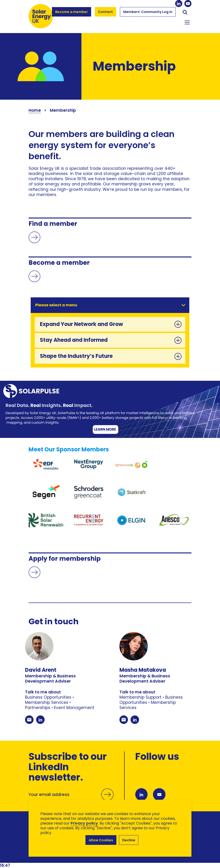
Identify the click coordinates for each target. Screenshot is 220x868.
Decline (129, 840)
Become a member (71, 14)
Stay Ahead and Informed (111, 340)
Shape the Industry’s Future (111, 356)
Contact (106, 12)
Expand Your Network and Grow (111, 324)
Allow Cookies (101, 840)
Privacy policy (84, 823)
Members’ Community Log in (148, 14)
